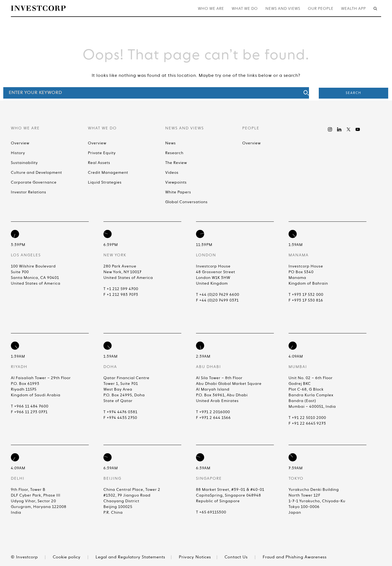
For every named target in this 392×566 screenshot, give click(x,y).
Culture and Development (36, 173)
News (171, 143)
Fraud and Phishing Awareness (295, 557)
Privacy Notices (195, 557)
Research (174, 153)
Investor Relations (29, 192)
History (18, 153)
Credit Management (108, 173)
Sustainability (24, 163)
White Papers (178, 192)
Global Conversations (186, 202)
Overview (20, 143)
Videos (172, 173)
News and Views (283, 9)
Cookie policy (67, 557)
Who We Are (211, 9)
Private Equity (102, 153)
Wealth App (353, 9)
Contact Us (236, 557)
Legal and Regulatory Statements (130, 557)
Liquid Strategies (105, 182)
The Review (176, 163)
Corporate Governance (34, 182)
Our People (321, 9)
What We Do (245, 9)
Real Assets (99, 163)
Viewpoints (176, 182)
